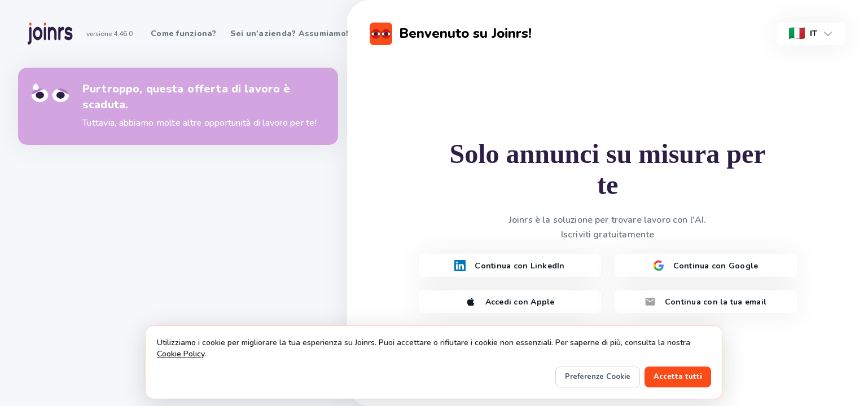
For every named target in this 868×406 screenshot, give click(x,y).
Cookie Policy (181, 354)
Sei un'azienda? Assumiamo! (290, 34)
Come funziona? (184, 34)
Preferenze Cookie (598, 377)
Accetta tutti (678, 377)
